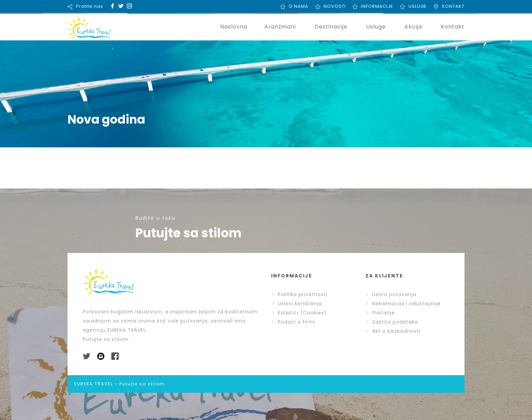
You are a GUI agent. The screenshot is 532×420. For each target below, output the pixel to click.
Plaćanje (380, 313)
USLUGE (418, 6)
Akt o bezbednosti (393, 331)
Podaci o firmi (293, 322)
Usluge (376, 27)
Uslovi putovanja (391, 294)
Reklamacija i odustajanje (403, 304)
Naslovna (234, 27)
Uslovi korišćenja (297, 304)
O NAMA (299, 6)
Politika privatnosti (299, 294)
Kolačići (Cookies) (299, 313)
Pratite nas (90, 6)
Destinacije (331, 27)
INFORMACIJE (377, 6)
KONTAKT (453, 6)
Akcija (413, 27)
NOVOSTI (335, 6)
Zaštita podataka (392, 322)
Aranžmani (280, 27)
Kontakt (453, 27)
